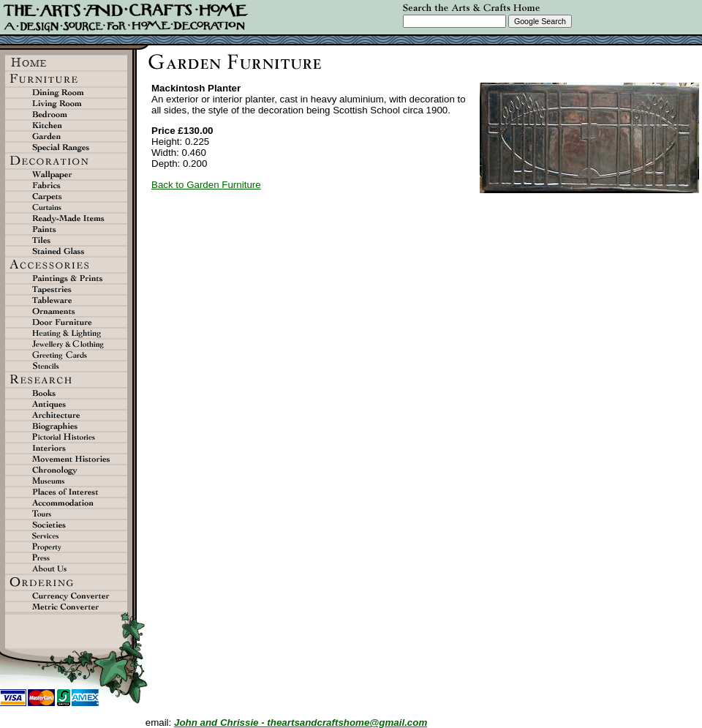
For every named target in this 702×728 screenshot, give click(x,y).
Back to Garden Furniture (206, 185)
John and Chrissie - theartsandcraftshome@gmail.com (301, 723)
